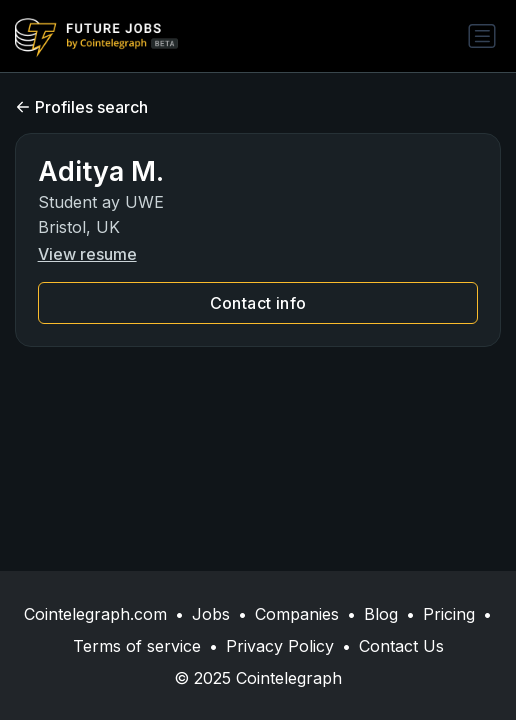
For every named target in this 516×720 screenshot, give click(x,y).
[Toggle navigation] (482, 36)
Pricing (449, 614)
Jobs (211, 614)
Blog (381, 614)
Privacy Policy (280, 646)
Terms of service (137, 646)
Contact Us (401, 646)
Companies (297, 614)
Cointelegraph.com (95, 614)
